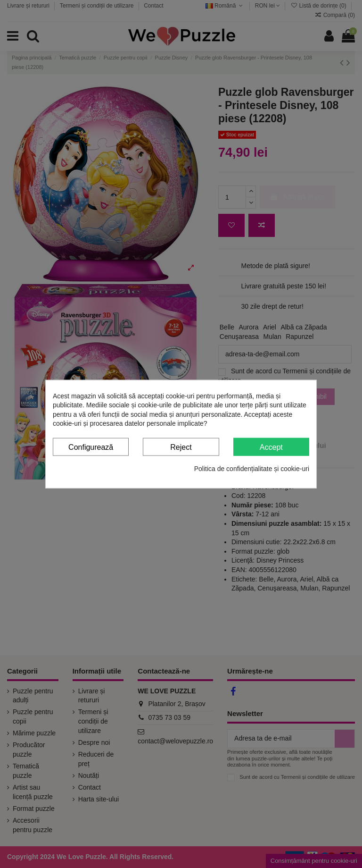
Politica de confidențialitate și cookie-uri (252, 469)
